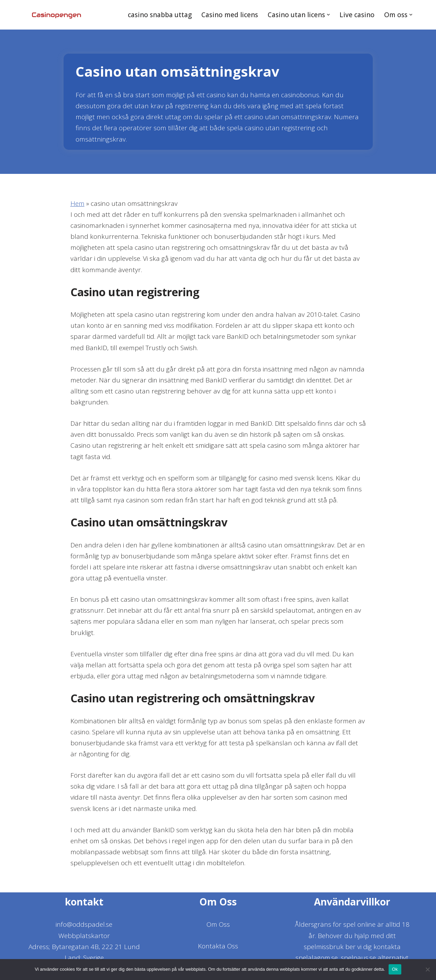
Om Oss (218, 927)
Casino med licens (229, 15)
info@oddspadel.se (84, 927)
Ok (395, 969)
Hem (77, 203)
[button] (328, 15)
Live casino (357, 15)
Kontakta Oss (218, 949)
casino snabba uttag (159, 15)
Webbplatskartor (84, 938)
